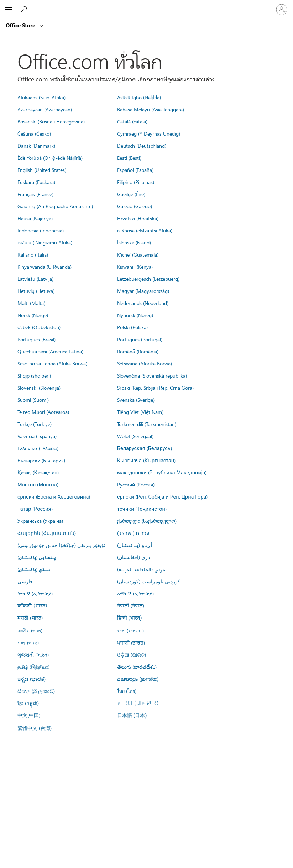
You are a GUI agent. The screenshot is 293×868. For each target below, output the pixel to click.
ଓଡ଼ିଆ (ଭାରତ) (132, 654)
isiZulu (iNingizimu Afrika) (45, 242)
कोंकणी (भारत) (32, 605)
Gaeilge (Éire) (131, 194)
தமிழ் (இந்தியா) (33, 667)
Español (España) (135, 170)
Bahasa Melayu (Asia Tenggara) (151, 109)
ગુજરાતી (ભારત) (33, 654)
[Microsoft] (146, 5)
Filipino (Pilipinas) (136, 182)
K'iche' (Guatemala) (138, 254)
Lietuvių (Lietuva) (36, 291)
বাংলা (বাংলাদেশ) (130, 630)
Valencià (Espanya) (37, 436)
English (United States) (42, 170)
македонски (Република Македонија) (162, 472)
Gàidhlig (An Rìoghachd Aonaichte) (55, 206)
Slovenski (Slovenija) (39, 388)
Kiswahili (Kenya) (135, 267)
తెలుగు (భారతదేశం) (137, 667)
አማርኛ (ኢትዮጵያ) (135, 593)
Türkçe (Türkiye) (35, 424)
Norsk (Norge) (33, 315)
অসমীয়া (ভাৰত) (30, 630)
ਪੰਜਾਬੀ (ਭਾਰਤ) (131, 642)
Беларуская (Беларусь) (145, 448)
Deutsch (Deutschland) (142, 146)
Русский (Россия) (136, 484)
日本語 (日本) (132, 716)
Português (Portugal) (140, 339)
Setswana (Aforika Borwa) (145, 363)
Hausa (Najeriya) (35, 218)
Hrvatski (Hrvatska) (138, 218)
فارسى (25, 581)
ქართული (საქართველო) (147, 521)
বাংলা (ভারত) (28, 642)
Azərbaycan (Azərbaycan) (45, 109)
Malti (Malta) (31, 303)
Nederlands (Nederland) (143, 303)
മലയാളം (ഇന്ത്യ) (138, 679)
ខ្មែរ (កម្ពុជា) (28, 703)
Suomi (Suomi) (33, 400)
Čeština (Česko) (34, 133)
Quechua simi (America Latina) (50, 351)
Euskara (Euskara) (36, 182)
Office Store (21, 25)
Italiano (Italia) (33, 254)
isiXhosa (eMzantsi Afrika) (145, 230)
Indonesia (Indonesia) (41, 230)
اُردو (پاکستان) (135, 545)
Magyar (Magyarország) (143, 291)
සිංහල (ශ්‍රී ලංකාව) (36, 691)
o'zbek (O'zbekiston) (39, 327)
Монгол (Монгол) (38, 484)
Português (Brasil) (36, 339)
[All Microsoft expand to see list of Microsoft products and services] (9, 10)
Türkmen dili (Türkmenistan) (147, 424)
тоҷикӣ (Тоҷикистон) (142, 509)
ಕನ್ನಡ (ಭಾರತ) (32, 679)
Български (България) (41, 460)
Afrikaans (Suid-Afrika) (41, 97)
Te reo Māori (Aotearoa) (43, 412)
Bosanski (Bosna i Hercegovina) (51, 121)
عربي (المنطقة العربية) (141, 569)
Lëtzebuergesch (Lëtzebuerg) (148, 279)
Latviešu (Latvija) (35, 279)
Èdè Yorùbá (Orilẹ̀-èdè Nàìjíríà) (50, 158)
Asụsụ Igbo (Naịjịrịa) (139, 97)
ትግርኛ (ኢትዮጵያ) (35, 593)
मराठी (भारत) (30, 617)
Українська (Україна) (40, 521)
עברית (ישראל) (133, 533)
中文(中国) (29, 715)
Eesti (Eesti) (129, 158)
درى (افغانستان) (134, 557)
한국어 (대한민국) (138, 703)
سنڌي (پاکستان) (34, 569)
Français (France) (35, 194)
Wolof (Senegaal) (135, 436)
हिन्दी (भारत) (130, 618)
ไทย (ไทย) (127, 691)
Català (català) (132, 121)
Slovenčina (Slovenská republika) (152, 375)
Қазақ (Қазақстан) (38, 472)
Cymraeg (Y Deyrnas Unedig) (149, 133)
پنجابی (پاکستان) (37, 557)
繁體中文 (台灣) (35, 728)
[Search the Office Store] (25, 9)
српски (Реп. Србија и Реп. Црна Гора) (162, 496)
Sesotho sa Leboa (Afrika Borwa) (52, 363)
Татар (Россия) (35, 509)
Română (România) (138, 351)
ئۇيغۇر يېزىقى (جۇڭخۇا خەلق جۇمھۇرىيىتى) (61, 545)
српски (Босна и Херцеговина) (54, 496)
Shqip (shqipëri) (34, 375)
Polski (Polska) (132, 327)
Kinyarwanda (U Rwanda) (45, 267)
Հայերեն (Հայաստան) (47, 533)
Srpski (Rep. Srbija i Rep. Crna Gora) (155, 388)
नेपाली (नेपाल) (131, 605)
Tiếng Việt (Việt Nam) (140, 412)
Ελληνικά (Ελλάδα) (38, 448)
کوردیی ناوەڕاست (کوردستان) (149, 581)
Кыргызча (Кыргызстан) (146, 460)
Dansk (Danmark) (36, 146)
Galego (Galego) (135, 206)
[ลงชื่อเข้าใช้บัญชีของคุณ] (282, 10)
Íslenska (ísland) (134, 242)
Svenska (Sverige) (136, 400)
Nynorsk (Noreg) (135, 315)
